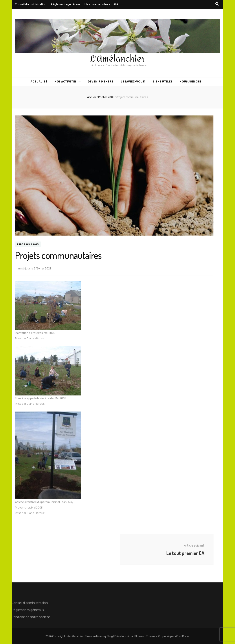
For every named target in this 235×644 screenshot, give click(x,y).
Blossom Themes (146, 636)
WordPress (182, 636)
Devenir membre (101, 81)
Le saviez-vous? (133, 81)
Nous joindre (190, 81)
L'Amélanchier (118, 59)
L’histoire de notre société (101, 4)
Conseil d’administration (31, 4)
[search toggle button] (217, 4)
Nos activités (66, 81)
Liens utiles (163, 81)
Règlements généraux (65, 4)
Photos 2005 (28, 244)
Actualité (39, 81)
